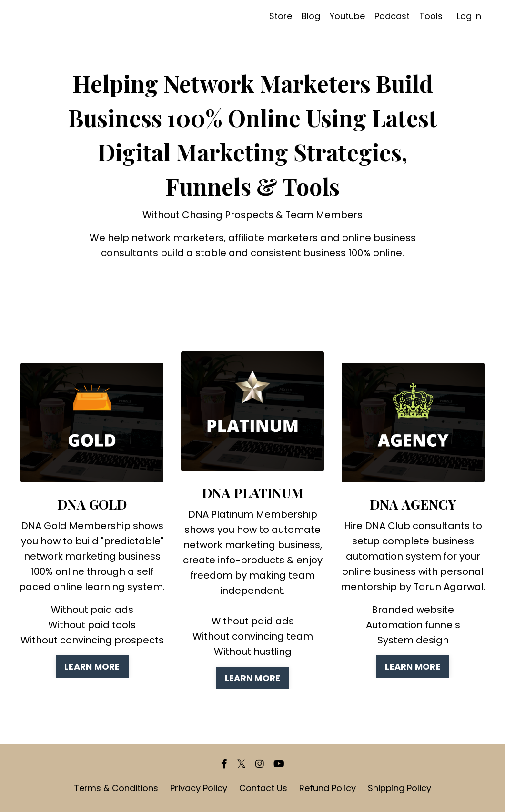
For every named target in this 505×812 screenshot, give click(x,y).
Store (281, 16)
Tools (431, 16)
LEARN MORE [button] (92, 667)
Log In (469, 16)
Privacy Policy (199, 788)
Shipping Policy (399, 788)
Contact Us (263, 788)
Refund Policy (328, 788)
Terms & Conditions (116, 788)
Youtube (347, 16)
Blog (311, 16)
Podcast (392, 16)
